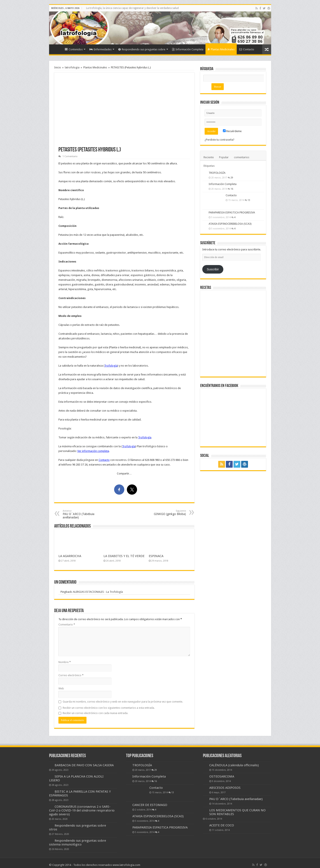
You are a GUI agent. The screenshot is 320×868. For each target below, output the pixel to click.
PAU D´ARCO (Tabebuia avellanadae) (84, 514)
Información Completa (188, 49)
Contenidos (74, 49)
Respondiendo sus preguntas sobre (142, 49)
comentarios (242, 157)
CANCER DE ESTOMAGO (150, 805)
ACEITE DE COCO (222, 825)
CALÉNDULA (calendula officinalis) (234, 765)
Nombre (65, 662)
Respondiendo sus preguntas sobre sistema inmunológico (78, 843)
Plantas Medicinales (221, 49)
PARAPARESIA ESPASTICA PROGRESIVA (232, 212)
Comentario (67, 625)
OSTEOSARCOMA (222, 776)
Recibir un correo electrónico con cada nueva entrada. (95, 713)
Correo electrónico (71, 675)
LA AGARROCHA (70, 556)
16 (232, 189)
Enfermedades (101, 49)
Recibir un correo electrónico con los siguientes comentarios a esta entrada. (109, 708)
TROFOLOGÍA (217, 173)
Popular (224, 157)
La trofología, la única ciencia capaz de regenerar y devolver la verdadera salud (132, 8)
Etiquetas (209, 166)
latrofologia (72, 67)
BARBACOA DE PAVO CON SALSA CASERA (84, 765)
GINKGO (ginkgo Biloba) (164, 513)
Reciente (209, 157)
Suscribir (213, 269)
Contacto (247, 49)
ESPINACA (156, 556)
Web (61, 688)
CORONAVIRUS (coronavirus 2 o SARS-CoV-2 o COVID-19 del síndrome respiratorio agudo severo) (82, 810)
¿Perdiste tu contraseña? (219, 140)
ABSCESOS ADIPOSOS (225, 788)
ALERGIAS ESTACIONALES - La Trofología (98, 592)
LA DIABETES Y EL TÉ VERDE (124, 556)
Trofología (111, 366)
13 (249, 200)
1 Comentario (70, 156)
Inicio (57, 49)
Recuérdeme (232, 131)
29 (232, 178)
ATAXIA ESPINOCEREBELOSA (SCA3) (230, 224)
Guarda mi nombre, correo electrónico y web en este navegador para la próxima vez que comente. (123, 702)
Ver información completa (93, 451)
